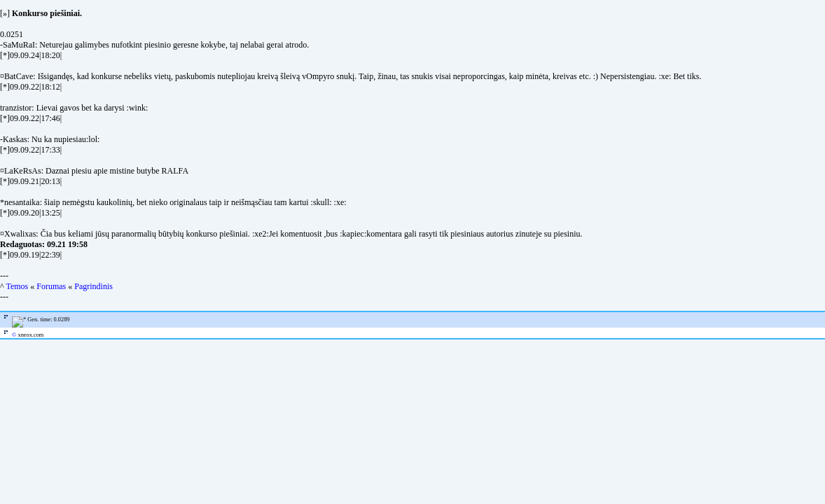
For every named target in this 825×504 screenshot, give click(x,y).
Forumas (51, 286)
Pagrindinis (93, 286)
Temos (17, 286)
